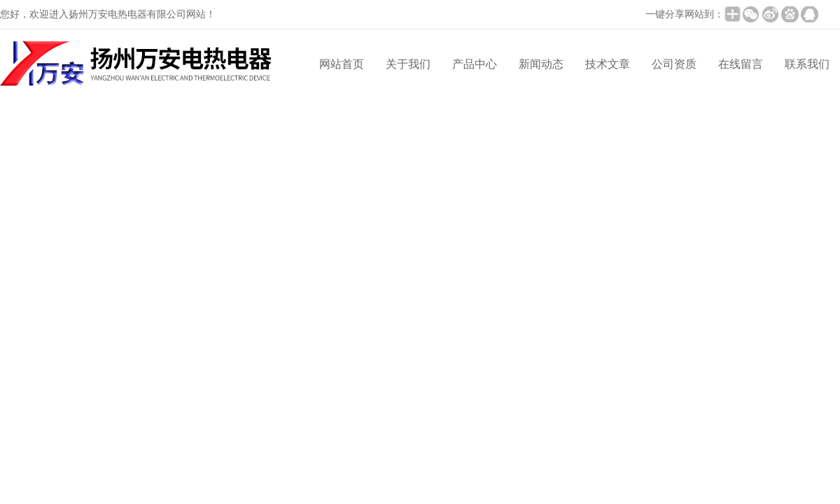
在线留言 (741, 64)
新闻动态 (541, 64)
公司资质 (674, 64)
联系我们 (807, 64)
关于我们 (408, 64)
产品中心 (475, 64)
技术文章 (608, 64)
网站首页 (342, 64)
